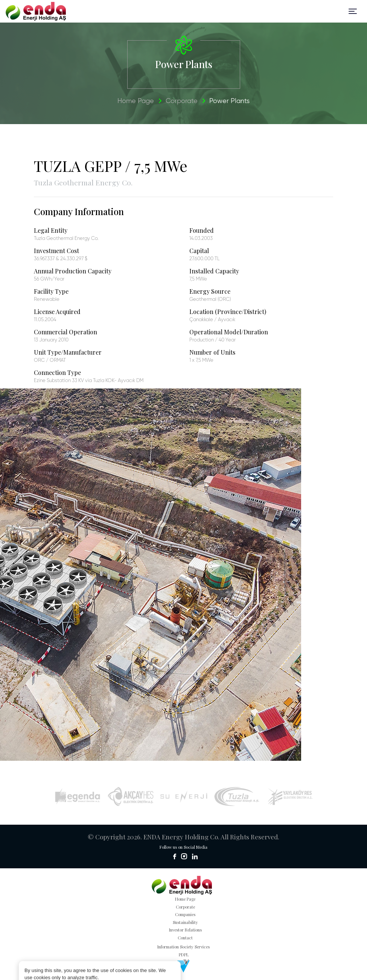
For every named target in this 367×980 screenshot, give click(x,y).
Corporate (182, 101)
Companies (185, 914)
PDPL (184, 955)
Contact (185, 938)
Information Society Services (183, 947)
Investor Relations (185, 930)
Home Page (136, 101)
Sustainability (185, 922)
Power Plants (229, 101)
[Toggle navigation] (353, 11)
